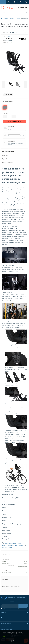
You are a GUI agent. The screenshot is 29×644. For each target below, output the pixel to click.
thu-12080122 (21, 545)
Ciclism (18, 18)
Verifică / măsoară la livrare (14, 134)
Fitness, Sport (12, 18)
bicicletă (14, 543)
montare (19, 543)
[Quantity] (9, 117)
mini (16, 545)
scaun (6, 543)
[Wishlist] (25, 32)
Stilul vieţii (6, 18)
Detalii (4, 636)
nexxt (12, 545)
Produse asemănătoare (8, 162)
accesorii (5, 547)
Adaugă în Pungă (14, 121)
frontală (5, 545)
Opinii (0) (5, 159)
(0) (16, 32)
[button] (14, 2)
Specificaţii (5, 155)
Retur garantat (12, 142)
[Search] (26, 13)
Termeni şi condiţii (15, 609)
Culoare (7, 104)
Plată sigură (11, 126)
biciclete (10, 547)
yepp (9, 545)
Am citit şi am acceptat (11, 609)
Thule (10, 37)
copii (9, 543)
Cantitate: (6, 113)
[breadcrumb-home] (2, 18)
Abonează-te (23, 606)
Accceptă (15, 641)
